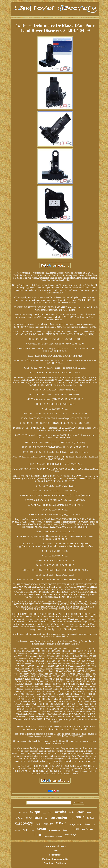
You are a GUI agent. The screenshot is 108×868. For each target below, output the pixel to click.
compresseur (76, 824)
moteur (48, 824)
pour (80, 817)
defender (89, 829)
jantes (65, 830)
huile (38, 824)
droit (81, 812)
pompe (59, 836)
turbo (89, 812)
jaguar (18, 830)
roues (32, 830)
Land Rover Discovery (55, 846)
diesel (91, 818)
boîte (88, 824)
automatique (49, 836)
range (35, 811)
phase (38, 818)
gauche (70, 835)
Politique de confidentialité (55, 859)
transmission (55, 830)
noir (94, 825)
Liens (55, 851)
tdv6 (46, 818)
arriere (23, 812)
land (38, 834)
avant (42, 829)
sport (75, 829)
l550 (71, 818)
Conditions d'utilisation (55, 863)
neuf (25, 830)
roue (44, 813)
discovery (24, 823)
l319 (50, 812)
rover (61, 823)
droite (72, 812)
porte (29, 818)
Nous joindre (55, 855)
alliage (19, 818)
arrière (61, 811)
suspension (59, 817)
